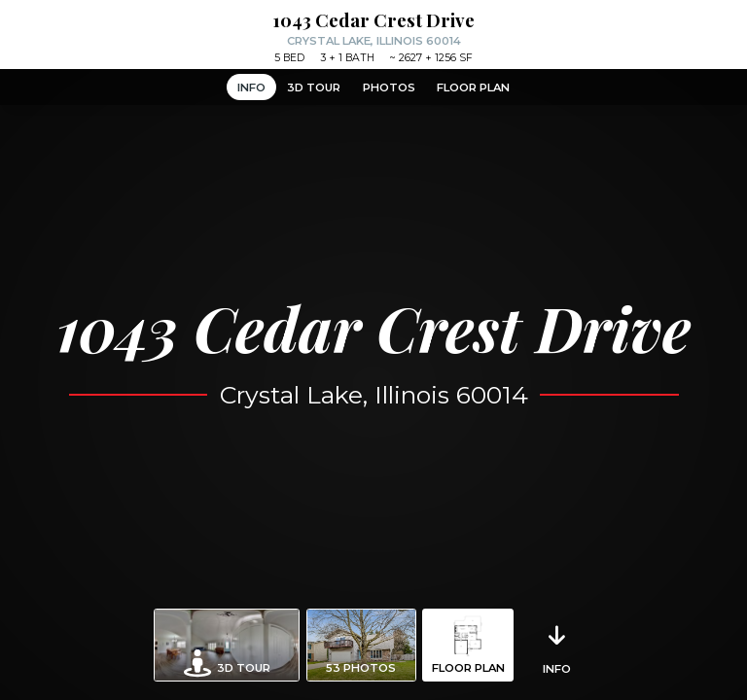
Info (251, 87)
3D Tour (314, 87)
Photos (389, 87)
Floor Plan (473, 87)
